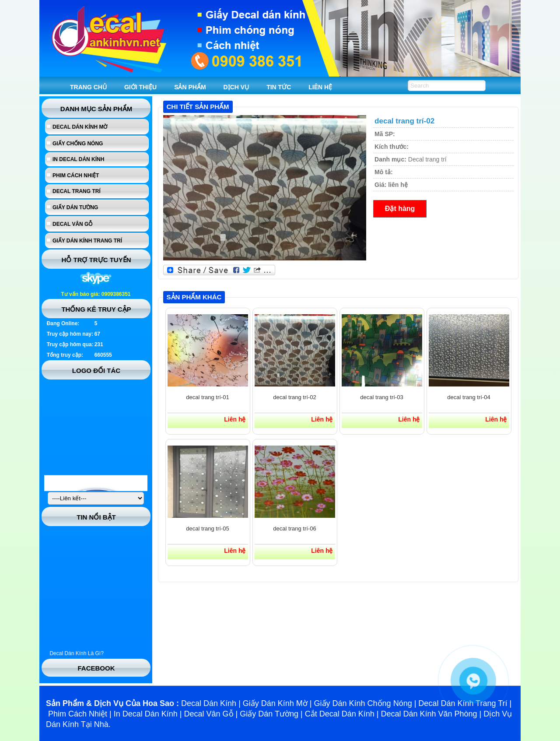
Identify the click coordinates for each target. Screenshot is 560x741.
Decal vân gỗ (72, 224)
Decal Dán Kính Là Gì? (76, 656)
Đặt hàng (400, 209)
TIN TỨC (279, 87)
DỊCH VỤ (236, 87)
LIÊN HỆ (320, 87)
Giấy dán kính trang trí (87, 241)
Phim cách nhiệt (76, 176)
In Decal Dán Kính (78, 159)
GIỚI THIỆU (140, 87)
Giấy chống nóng (78, 144)
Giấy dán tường (75, 207)
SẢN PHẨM (190, 87)
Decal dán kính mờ (80, 127)
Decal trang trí (77, 191)
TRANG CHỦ (88, 87)
